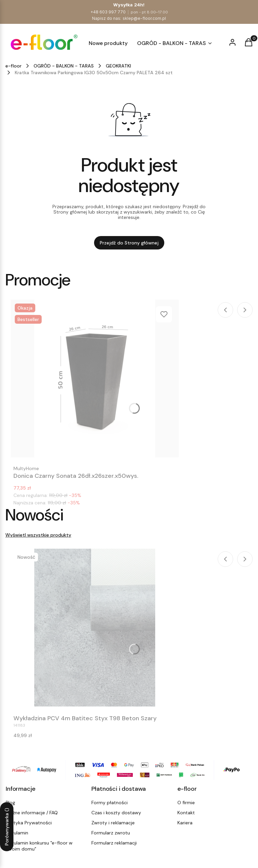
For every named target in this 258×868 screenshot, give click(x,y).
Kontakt (186, 813)
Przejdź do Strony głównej (129, 243)
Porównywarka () (7, 827)
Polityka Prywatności (29, 823)
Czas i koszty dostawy (116, 813)
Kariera (185, 823)
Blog (10, 803)
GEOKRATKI (118, 66)
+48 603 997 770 (108, 12)
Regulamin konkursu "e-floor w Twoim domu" (39, 846)
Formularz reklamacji (114, 843)
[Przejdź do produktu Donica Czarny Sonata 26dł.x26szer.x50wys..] (95, 378)
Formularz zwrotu (111, 833)
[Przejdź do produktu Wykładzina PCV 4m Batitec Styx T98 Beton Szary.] (95, 628)
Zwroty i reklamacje (113, 823)
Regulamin (17, 833)
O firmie (186, 803)
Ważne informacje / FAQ (32, 813)
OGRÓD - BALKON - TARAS (64, 66)
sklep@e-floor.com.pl (144, 18)
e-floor (13, 66)
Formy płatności (110, 803)
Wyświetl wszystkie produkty (38, 535)
